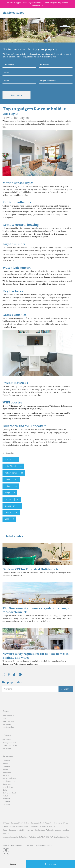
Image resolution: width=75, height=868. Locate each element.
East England (34, 826)
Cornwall (6, 761)
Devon (5, 764)
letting (11, 486)
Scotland (6, 805)
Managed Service (9, 743)
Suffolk (5, 796)
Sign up (67, 689)
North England (22, 826)
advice (11, 460)
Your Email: (9, 689)
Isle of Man (53, 826)
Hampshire (7, 772)
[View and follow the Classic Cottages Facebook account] (9, 675)
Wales (65, 823)
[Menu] (71, 13)
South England (56, 823)
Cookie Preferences (44, 846)
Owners (6, 711)
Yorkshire (6, 802)
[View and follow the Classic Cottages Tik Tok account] (14, 675)
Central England (9, 826)
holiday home (14, 473)
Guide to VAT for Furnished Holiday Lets (30, 569)
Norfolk (5, 790)
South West (45, 823)
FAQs (5, 718)
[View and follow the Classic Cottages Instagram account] (3, 675)
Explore (13, 864)
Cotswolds (7, 784)
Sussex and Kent (9, 778)
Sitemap (6, 846)
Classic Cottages (11, 823)
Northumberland (9, 793)
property (12, 499)
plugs (10, 493)
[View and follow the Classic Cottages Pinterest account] (20, 675)
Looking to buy (8, 727)
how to (11, 480)
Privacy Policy (17, 846)
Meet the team (8, 721)
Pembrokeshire (9, 781)
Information (7, 735)
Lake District (8, 787)
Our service (7, 740)
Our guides (7, 724)
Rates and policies (10, 745)
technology (12, 506)
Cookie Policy (29, 846)
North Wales (7, 799)
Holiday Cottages (31, 823)
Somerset (6, 767)
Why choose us (8, 716)
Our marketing (8, 748)
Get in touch (50, 864)
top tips (11, 513)
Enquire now (16, 95)
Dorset (5, 769)
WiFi (9, 519)
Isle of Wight (8, 775)
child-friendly (13, 466)
